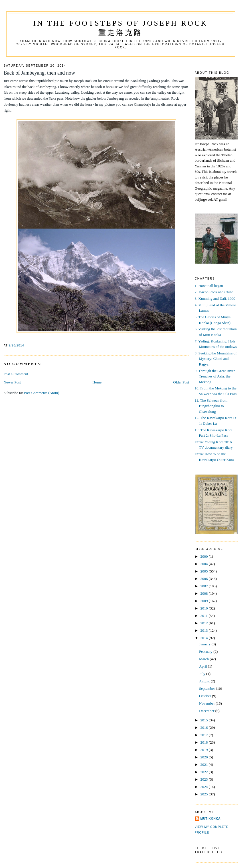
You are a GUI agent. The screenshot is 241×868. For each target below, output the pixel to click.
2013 (205, 630)
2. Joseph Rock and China (214, 292)
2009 (205, 601)
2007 (205, 586)
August (205, 681)
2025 (205, 794)
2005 (205, 571)
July (203, 674)
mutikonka (211, 819)
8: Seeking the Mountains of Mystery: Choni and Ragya (216, 359)
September (207, 689)
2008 (205, 593)
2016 (205, 728)
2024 (205, 787)
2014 (205, 638)
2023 (205, 779)
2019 (205, 750)
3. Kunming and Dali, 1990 (215, 298)
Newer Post (12, 382)
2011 (205, 616)
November (207, 703)
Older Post (181, 382)
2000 (205, 556)
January (205, 644)
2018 (205, 742)
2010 (205, 608)
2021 (205, 765)
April (203, 666)
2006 (205, 579)
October (205, 696)
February (206, 651)
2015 (205, 720)
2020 (205, 757)
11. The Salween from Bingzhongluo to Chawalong (211, 406)
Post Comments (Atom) (42, 393)
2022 (205, 772)
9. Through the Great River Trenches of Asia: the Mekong (215, 376)
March (204, 659)
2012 (205, 623)
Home (97, 382)
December (207, 711)
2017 (205, 735)
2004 (205, 564)
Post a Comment (16, 374)
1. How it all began (209, 286)
